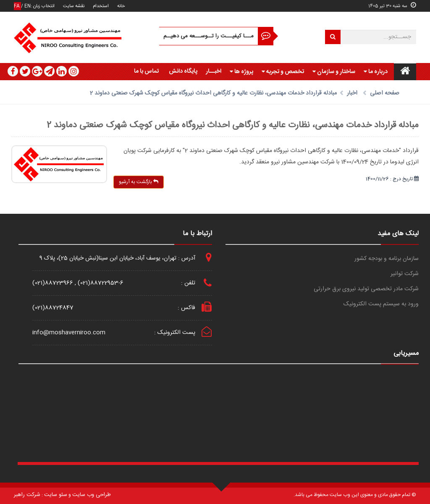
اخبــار (214, 71)
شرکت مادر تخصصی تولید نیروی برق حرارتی (366, 289)
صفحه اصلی (385, 93)
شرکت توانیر (405, 274)
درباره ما (376, 72)
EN (28, 6)
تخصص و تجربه (283, 72)
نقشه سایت (74, 6)
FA (17, 6)
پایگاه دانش (183, 71)
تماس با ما (146, 71)
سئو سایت (56, 495)
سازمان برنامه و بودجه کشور (387, 259)
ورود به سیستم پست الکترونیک (381, 304)
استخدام (101, 6)
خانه (121, 6)
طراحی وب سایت (92, 495)
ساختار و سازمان (334, 72)
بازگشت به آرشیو (139, 182)
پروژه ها (241, 72)
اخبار (352, 93)
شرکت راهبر (27, 495)
